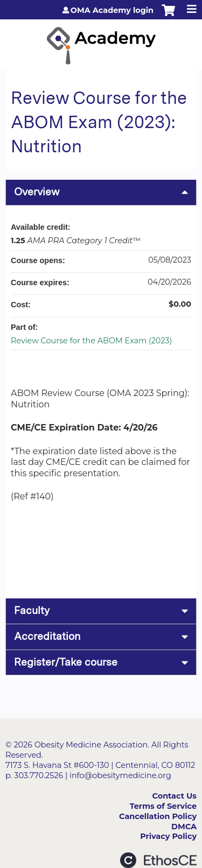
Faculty (32, 611)
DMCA (184, 827)
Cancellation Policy (158, 816)
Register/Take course (66, 662)
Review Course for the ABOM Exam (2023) (91, 341)
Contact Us (175, 796)
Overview (37, 192)
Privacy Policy (168, 836)
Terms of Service (163, 806)
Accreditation (47, 636)
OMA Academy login (112, 10)
